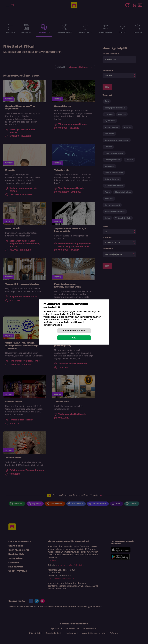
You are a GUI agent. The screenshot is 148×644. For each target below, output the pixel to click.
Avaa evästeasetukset (74, 331)
